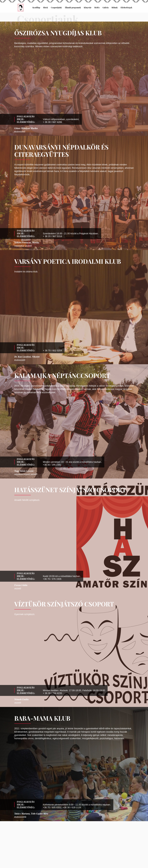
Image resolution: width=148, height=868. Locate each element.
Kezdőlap (36, 8)
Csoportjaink (56, 8)
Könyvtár (88, 8)
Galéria (106, 8)
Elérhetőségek (126, 8)
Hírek (46, 8)
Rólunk (115, 8)
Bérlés (97, 8)
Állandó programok (73, 8)
